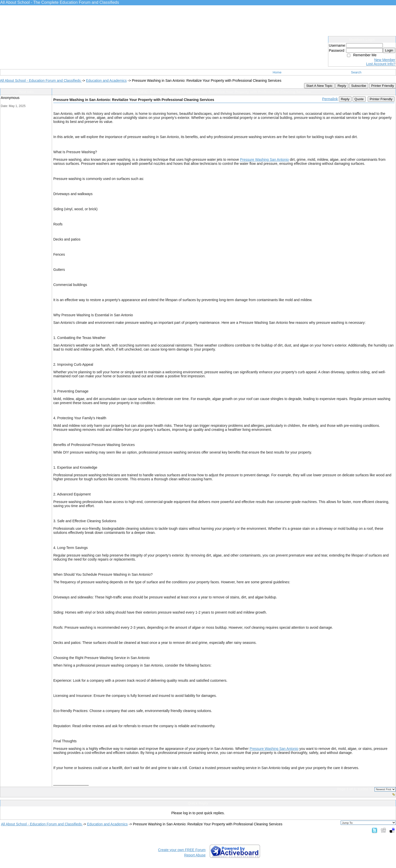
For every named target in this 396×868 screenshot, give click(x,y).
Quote (359, 99)
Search (356, 72)
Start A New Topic (319, 86)
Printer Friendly (383, 86)
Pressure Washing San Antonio (264, 160)
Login (389, 50)
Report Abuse (195, 855)
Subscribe (358, 86)
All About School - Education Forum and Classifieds (41, 81)
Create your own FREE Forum (182, 850)
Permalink (330, 99)
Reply (342, 86)
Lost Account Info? (381, 64)
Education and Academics (106, 81)
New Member (385, 60)
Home (277, 72)
